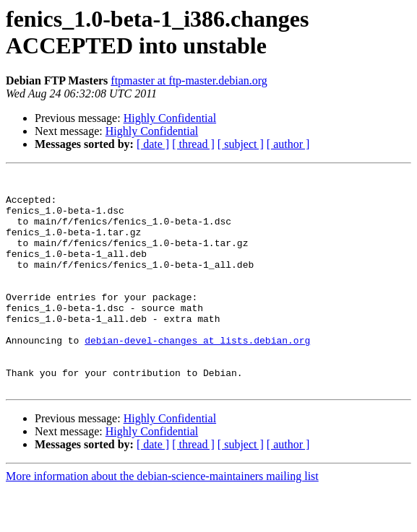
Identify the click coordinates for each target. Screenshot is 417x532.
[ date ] (153, 144)
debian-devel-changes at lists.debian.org (197, 375)
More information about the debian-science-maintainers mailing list (162, 519)
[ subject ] (241, 144)
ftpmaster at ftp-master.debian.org (189, 80)
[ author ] (288, 144)
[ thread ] (193, 144)
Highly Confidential (170, 118)
